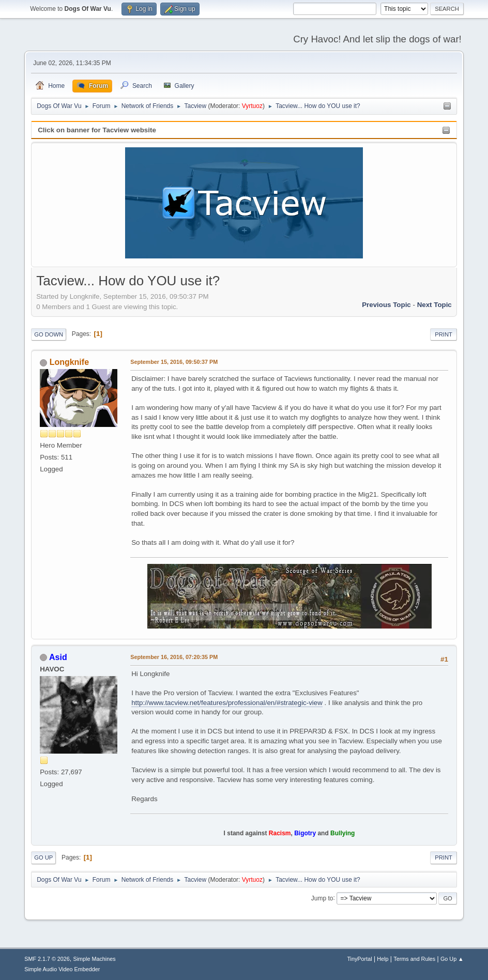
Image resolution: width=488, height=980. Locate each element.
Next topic (434, 305)
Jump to (322, 898)
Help (383, 959)
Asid (58, 657)
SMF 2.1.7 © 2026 (47, 959)
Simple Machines (95, 959)
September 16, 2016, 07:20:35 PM (174, 657)
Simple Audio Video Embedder (62, 969)
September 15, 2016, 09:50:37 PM (174, 362)
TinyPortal (359, 959)
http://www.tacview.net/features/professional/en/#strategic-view (227, 703)
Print (444, 334)
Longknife (69, 362)
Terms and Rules (414, 959)
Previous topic (386, 305)
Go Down (49, 334)
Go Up (43, 857)
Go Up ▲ (452, 959)
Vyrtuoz (252, 106)
